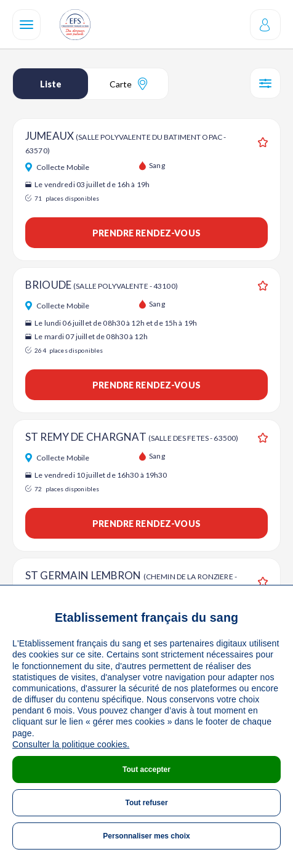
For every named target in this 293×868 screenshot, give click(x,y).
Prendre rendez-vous (146, 233)
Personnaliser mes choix (146, 836)
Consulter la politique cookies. (71, 744)
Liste (51, 84)
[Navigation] (26, 25)
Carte (128, 84)
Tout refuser (146, 803)
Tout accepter (146, 770)
